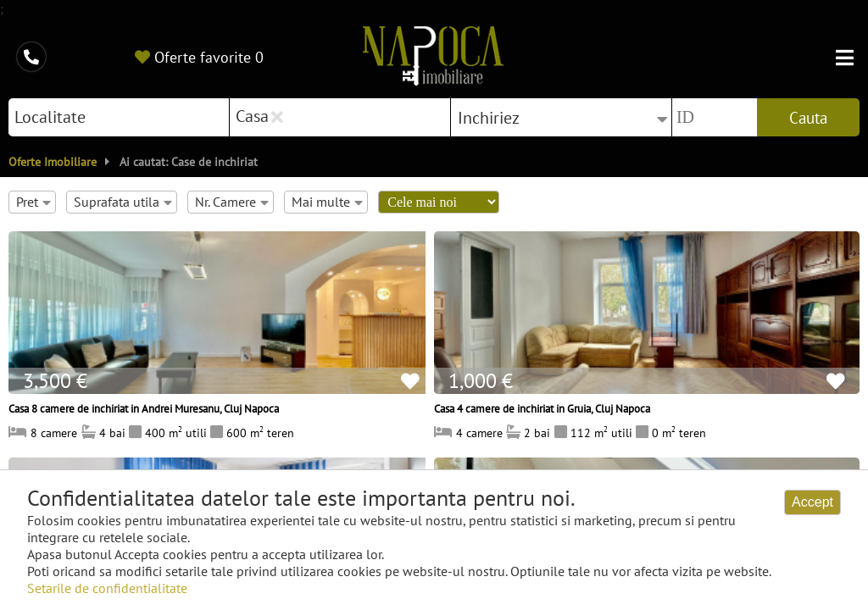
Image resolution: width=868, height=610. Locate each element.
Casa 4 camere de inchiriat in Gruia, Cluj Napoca (542, 408)
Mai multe (327, 202)
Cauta (808, 118)
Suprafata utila (123, 202)
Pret (33, 202)
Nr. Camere (232, 202)
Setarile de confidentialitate (107, 588)
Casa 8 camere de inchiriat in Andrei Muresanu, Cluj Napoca (144, 408)
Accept (812, 502)
